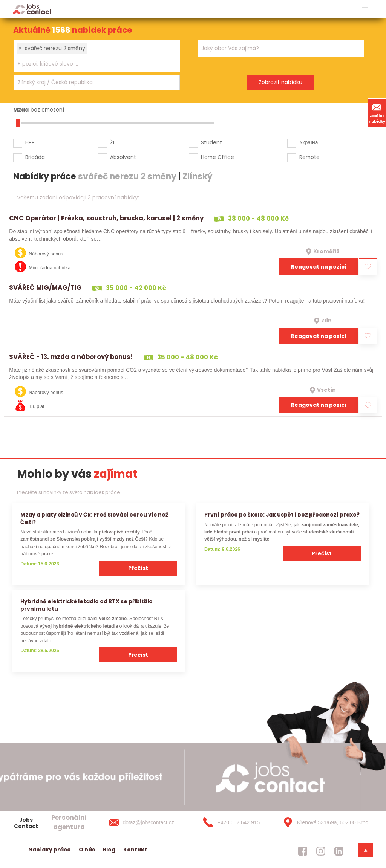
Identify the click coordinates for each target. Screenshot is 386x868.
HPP (30, 142)
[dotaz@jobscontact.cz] (149, 822)
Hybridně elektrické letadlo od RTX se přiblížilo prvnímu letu (87, 605)
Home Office (218, 157)
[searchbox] (92, 64)
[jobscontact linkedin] (339, 851)
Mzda (21, 110)
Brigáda (35, 157)
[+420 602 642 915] (236, 822)
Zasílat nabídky (377, 113)
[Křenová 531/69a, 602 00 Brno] (323, 822)
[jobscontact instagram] (321, 851)
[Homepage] (32, 9)
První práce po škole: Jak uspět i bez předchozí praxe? (282, 515)
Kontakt (135, 850)
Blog (109, 850)
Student (211, 142)
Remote (309, 157)
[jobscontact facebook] (303, 851)
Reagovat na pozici (319, 267)
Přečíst (138, 568)
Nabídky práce (50, 850)
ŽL (113, 142)
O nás (87, 850)
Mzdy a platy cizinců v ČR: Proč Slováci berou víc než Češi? (94, 518)
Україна (309, 142)
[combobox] (97, 56)
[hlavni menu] (365, 9)
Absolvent (123, 157)
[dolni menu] (366, 850)
